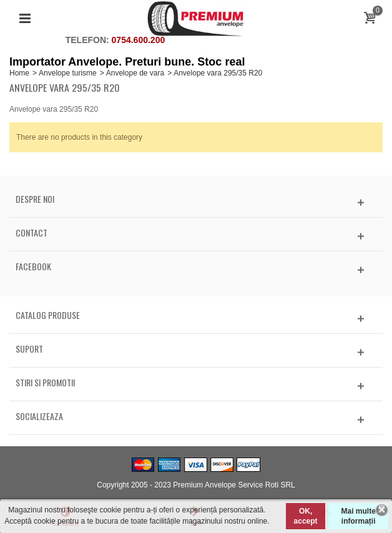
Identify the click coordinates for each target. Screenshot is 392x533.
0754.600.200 (139, 40)
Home (19, 73)
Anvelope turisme (68, 73)
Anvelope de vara (135, 73)
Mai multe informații (358, 516)
